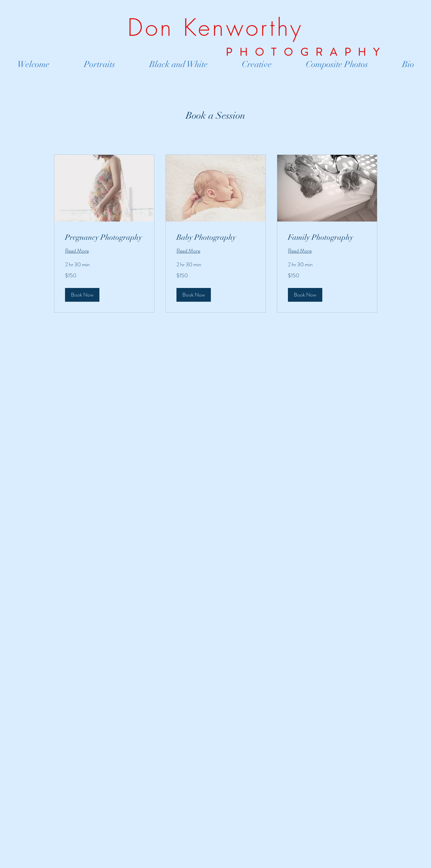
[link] (104, 237)
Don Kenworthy (215, 28)
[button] (82, 295)
